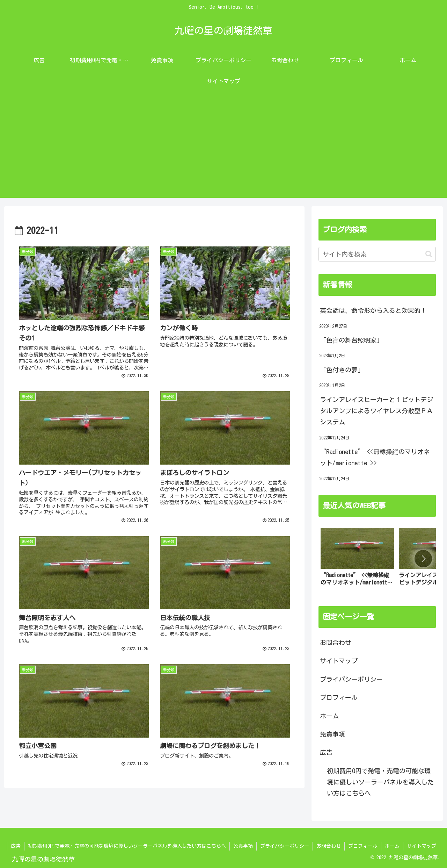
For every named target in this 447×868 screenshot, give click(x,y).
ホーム (329, 716)
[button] (429, 254)
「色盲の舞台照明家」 (351, 340)
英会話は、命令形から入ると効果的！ (373, 310)
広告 (326, 752)
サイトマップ (339, 661)
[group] (357, 560)
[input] (377, 254)
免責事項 (332, 734)
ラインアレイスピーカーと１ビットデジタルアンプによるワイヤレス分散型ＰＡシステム (376, 411)
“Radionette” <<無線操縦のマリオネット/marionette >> (375, 457)
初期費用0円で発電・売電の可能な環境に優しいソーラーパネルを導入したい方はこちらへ (380, 782)
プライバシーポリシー (351, 679)
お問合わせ (336, 643)
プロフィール (339, 697)
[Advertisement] (223, 149)
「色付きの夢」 (342, 370)
